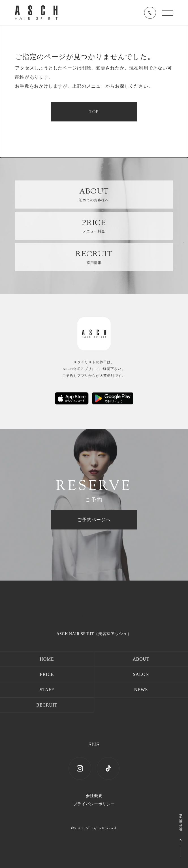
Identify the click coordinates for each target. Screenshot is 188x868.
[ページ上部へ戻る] (182, 835)
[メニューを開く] (167, 13)
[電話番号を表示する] (150, 13)
